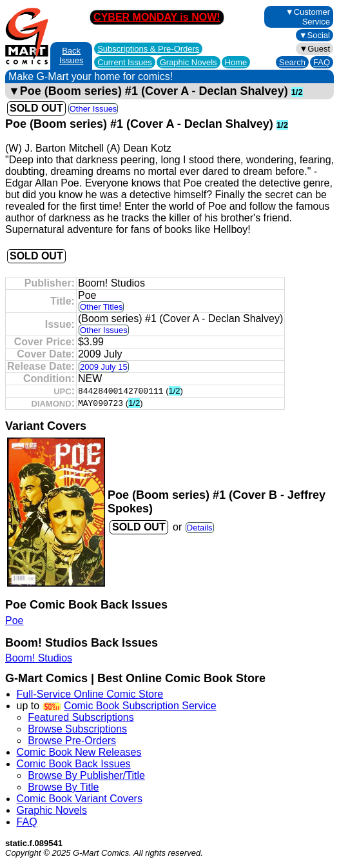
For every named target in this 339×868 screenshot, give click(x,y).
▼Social (315, 35)
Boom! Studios (39, 658)
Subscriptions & (148, 49)
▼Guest (315, 49)
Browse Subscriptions (77, 729)
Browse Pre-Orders (72, 741)
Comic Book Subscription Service (140, 706)
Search (292, 62)
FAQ (322, 62)
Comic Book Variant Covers (80, 799)
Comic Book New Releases (79, 752)
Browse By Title (63, 787)
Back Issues (72, 56)
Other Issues (93, 109)
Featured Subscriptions (81, 717)
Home (236, 62)
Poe (14, 621)
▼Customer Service (308, 17)
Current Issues (125, 62)
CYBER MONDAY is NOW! (157, 17)
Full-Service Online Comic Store (90, 694)
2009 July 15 (104, 367)
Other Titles (101, 307)
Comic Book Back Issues (74, 764)
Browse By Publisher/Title (86, 775)
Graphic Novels (189, 62)
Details (200, 528)
